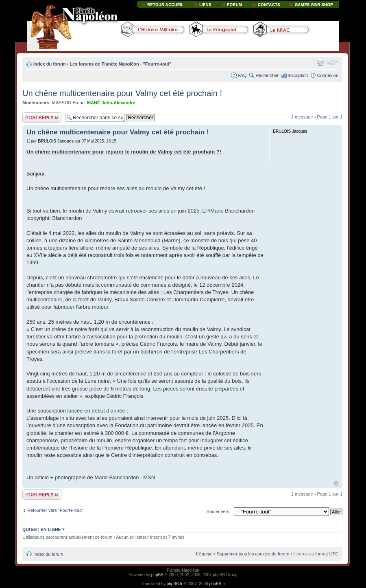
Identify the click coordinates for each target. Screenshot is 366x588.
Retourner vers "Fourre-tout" (55, 510)
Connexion (328, 75)
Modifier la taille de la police (332, 62)
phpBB (157, 575)
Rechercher (267, 75)
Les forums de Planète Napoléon (104, 64)
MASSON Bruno (68, 103)
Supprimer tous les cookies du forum (253, 554)
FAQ (242, 75)
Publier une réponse (42, 117)
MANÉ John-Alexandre (111, 103)
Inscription (298, 75)
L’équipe (204, 554)
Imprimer (320, 62)
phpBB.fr (175, 584)
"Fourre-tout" (157, 64)
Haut (336, 484)
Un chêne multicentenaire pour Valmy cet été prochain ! (122, 93)
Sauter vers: (219, 511)
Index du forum (49, 64)
